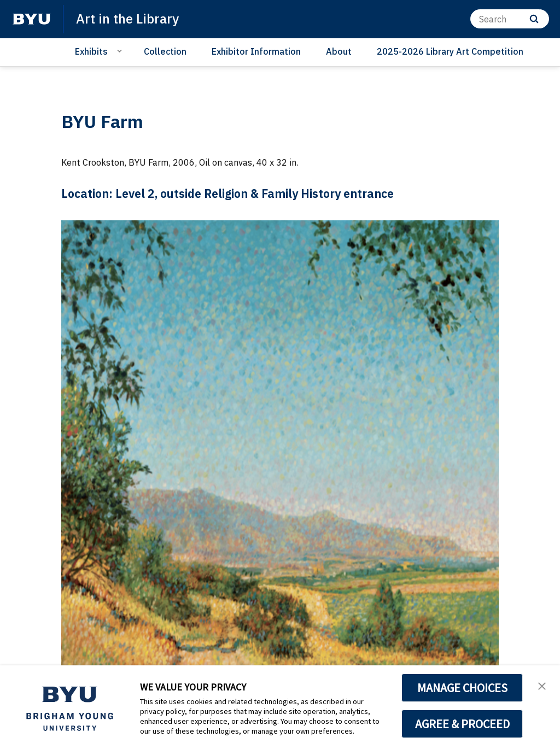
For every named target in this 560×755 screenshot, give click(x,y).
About (339, 51)
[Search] (510, 19)
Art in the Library (127, 19)
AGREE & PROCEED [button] (462, 724)
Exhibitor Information (256, 51)
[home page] (32, 19)
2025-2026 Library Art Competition (450, 51)
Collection (165, 51)
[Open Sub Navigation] (121, 51)
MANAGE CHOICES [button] (462, 688)
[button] (542, 685)
